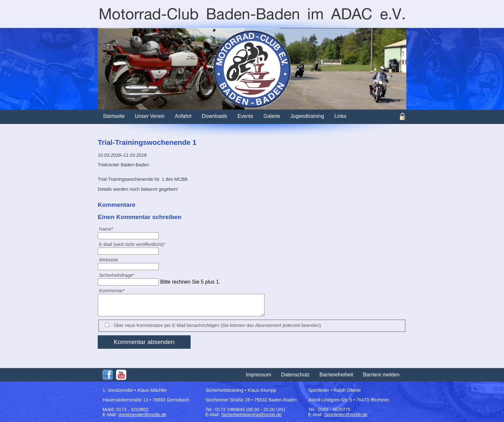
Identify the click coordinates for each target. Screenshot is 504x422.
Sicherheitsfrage (117, 275)
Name (109, 229)
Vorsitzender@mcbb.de (142, 415)
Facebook (108, 375)
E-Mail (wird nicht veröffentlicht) (132, 244)
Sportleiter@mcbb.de (346, 415)
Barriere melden (381, 375)
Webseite (109, 260)
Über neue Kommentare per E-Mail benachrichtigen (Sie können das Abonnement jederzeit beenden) (217, 325)
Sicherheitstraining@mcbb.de (251, 415)
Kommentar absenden (144, 342)
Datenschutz (295, 375)
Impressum (259, 375)
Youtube (121, 375)
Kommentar (112, 290)
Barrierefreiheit (336, 375)
